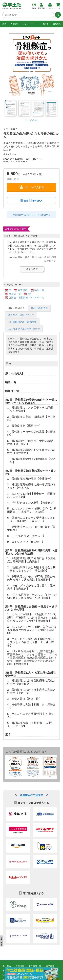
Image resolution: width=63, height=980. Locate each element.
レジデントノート (30, 24)
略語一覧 (39, 290)
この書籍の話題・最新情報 (22, 322)
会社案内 (7, 966)
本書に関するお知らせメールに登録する (32, 215)
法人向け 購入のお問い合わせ (24, 329)
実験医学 (14, 24)
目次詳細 (23, 290)
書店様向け (8, 971)
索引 (30, 294)
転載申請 (7, 975)
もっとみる (31, 120)
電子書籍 (50, 966)
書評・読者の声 (39, 308)
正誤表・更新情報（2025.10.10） (27, 298)
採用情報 (20, 966)
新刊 (4, 24)
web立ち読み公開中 (16, 229)
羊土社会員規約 (48, 975)
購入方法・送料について (21, 315)
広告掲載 (22, 971)
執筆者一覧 (15, 294)
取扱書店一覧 (35, 966)
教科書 (46, 24)
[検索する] (57, 15)
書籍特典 (57, 24)
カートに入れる (32, 187)
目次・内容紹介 (16, 308)
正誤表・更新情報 (39, 971)
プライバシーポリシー (26, 975)
